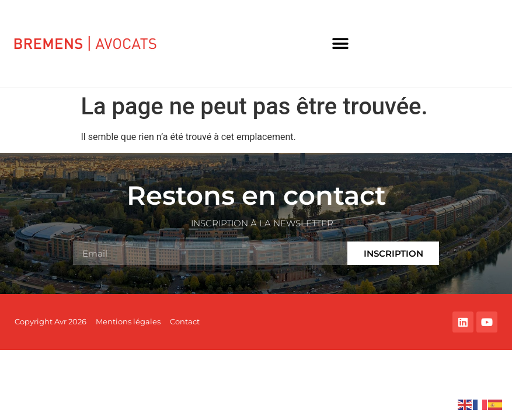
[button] (341, 44)
